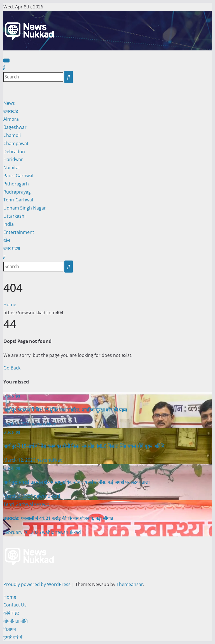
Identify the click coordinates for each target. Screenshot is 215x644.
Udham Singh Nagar (25, 208)
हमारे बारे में (13, 637)
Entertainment (19, 232)
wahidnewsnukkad (61, 532)
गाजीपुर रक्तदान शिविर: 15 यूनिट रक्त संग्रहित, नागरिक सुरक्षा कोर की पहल (65, 410)
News (9, 103)
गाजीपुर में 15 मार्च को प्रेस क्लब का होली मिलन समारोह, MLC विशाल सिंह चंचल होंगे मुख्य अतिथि (84, 446)
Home (10, 304)
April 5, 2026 (17, 424)
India (9, 224)
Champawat (16, 143)
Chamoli (12, 135)
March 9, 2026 (19, 496)
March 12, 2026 (20, 460)
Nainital (11, 168)
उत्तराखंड (11, 111)
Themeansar (130, 584)
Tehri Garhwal (18, 200)
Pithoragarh (16, 184)
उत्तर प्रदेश (12, 248)
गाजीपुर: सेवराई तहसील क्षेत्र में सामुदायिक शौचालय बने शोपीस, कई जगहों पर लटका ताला (76, 482)
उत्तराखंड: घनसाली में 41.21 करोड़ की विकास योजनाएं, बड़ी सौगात (58, 518)
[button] (4, 67)
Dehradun (14, 152)
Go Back (12, 368)
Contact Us (15, 605)
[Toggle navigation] (6, 61)
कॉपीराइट (11, 613)
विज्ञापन (10, 629)
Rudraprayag (17, 192)
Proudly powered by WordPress (38, 584)
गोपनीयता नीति (16, 621)
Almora (11, 119)
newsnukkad (43, 424)
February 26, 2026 (23, 532)
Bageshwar (15, 127)
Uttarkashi (14, 216)
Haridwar (13, 159)
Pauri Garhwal (18, 176)
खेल (7, 240)
